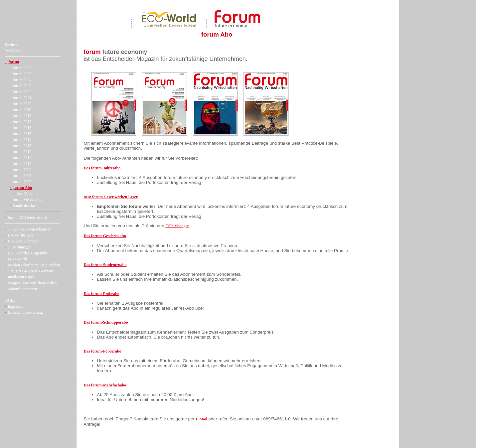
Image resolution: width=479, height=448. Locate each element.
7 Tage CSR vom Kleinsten (29, 229)
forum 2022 (22, 92)
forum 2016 (22, 128)
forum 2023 (22, 86)
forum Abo (23, 188)
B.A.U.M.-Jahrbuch (23, 241)
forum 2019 (22, 110)
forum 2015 (22, 134)
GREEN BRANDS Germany (31, 271)
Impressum (16, 306)
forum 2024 (22, 80)
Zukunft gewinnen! (23, 289)
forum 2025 (22, 74)
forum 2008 (22, 176)
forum (14, 62)
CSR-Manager (19, 247)
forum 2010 (22, 164)
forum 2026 (22, 68)
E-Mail (202, 419)
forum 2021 (22, 98)
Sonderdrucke (24, 206)
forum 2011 (22, 158)
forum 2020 (22, 104)
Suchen (11, 45)
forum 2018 (22, 116)
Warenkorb (14, 50)
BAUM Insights (20, 235)
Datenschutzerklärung (25, 312)
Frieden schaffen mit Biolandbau (34, 265)
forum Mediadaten (27, 200)
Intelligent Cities (21, 277)
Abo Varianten (28, 194)
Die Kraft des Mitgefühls (28, 253)
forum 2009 (22, 170)
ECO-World (17, 259)
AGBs (10, 300)
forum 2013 (22, 146)
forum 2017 (22, 122)
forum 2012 (22, 152)
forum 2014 (22, 140)
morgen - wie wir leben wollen (32, 283)
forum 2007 (22, 182)
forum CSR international (27, 218)
